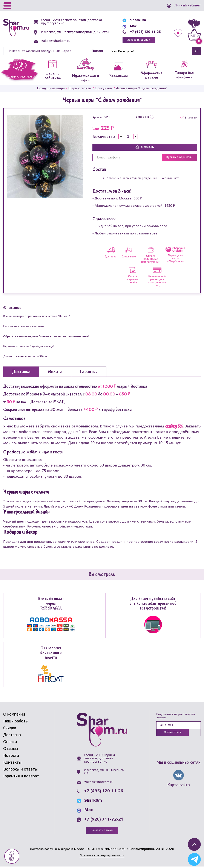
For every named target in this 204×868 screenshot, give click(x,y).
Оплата (10, 743)
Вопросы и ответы (20, 771)
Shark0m (134, 20)
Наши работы (16, 722)
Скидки (10, 729)
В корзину (145, 148)
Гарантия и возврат (21, 777)
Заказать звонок (136, 40)
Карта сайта (179, 787)
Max (129, 26)
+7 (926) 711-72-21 (104, 821)
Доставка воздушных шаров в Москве (57, 851)
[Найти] (150, 52)
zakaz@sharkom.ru (57, 41)
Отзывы (11, 750)
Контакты (12, 764)
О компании (14, 716)
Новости (11, 757)
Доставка (12, 736)
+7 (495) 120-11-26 (143, 32)
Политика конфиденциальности (102, 857)
